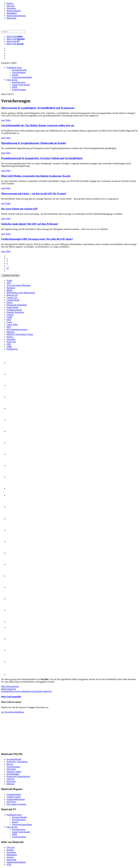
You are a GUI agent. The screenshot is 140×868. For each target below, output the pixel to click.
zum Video (6, 120)
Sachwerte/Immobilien (22, 77)
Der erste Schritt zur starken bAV (19, 209)
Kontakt (10, 850)
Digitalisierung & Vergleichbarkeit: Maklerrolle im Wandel (33, 143)
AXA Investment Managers (19, 285)
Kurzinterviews (19, 82)
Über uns (11, 6)
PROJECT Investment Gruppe (20, 334)
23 (8, 268)
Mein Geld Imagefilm (11, 697)
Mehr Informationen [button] (10, 686)
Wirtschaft (11, 769)
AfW (9, 283)
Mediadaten (12, 13)
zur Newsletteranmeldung (12, 712)
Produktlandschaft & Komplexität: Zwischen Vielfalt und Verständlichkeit (42, 158)
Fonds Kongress (19, 90)
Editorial (10, 784)
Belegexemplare (14, 11)
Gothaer (10, 315)
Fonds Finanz (13, 307)
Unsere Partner (11, 276)
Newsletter (11, 8)
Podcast (10, 3)
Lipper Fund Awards (21, 85)
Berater (15, 75)
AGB (9, 865)
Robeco (10, 337)
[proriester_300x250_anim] (22, 749)
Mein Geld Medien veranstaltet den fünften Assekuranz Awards (36, 176)
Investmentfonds (19, 70)
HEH (9, 320)
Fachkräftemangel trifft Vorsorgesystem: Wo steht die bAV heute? (37, 239)
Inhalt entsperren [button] (8, 689)
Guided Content (14, 797)
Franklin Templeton (15, 312)
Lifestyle (10, 779)
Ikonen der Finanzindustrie (18, 776)
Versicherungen (19, 72)
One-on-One (12, 80)
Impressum (11, 18)
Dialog (10, 302)
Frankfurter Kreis (14, 67)
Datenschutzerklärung (16, 16)
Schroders (11, 339)
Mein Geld (16, 39)
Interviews (11, 781)
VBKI (9, 347)
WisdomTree (12, 349)
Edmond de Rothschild (17, 305)
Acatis (9, 280)
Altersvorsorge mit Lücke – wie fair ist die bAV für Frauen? (34, 193)
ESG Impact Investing (16, 804)
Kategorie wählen (9, 63)
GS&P (9, 317)
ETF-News (11, 802)
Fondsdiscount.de (14, 310)
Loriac (9, 322)
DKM (15, 87)
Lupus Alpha (12, 324)
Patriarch (11, 332)
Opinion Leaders (14, 772)
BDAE (10, 290)
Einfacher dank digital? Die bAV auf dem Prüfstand (29, 224)
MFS (9, 327)
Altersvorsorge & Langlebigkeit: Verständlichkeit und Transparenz (38, 108)
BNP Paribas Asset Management (21, 293)
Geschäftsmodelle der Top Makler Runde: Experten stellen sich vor (38, 125)
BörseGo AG (12, 295)
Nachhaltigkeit (13, 774)
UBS (9, 344)
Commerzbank (13, 300)
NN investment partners (17, 329)
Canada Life (12, 298)
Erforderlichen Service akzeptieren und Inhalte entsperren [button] (26, 691)
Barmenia (11, 288)
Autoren (10, 857)
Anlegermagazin (14, 794)
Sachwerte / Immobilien (17, 762)
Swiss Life (11, 342)
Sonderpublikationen (16, 799)
